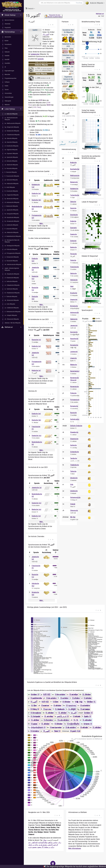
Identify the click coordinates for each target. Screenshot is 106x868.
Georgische (74, 332)
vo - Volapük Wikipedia (11, 315)
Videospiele (8, 101)
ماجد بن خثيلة (33, 845)
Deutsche (73, 208)
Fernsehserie (8, 44)
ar (40, 14)
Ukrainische (74, 478)
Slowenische (74, 439)
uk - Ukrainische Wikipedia (12, 300)
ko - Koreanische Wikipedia (12, 221)
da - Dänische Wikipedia (11, 138)
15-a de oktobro (63, 720)
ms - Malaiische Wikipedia (12, 232)
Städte (6, 86)
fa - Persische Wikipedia (11, 168)
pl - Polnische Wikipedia (11, 249)
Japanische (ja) (37, 488)
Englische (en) (36, 193)
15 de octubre (60, 694)
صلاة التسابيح (43, 842)
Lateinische (74, 352)
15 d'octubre (48, 720)
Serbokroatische (76, 419)
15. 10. (76, 720)
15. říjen (34, 705)
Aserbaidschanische (77, 169)
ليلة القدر (35, 842)
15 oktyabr (76, 716)
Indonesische (74, 313)
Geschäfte (7, 63)
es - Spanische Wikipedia (11, 157)
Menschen (7, 74)
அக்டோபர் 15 (63, 716)
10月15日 (47, 694)
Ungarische (74, 300)
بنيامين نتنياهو (53, 842)
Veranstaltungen (9, 97)
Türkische (73, 471)
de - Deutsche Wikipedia (11, 142)
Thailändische (75, 465)
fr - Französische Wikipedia (12, 176)
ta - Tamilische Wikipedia (11, 289)
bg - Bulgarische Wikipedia (12, 127)
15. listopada (35, 716)
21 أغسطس (73, 143)
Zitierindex (8, 24)
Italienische (74, 319)
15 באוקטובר (71, 705)
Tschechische (75, 195)
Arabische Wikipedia (95, 3)
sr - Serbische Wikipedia (11, 281)
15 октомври (85, 709)
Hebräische (74, 280)
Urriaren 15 (88, 724)
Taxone (7, 90)
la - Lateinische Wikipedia (11, 225)
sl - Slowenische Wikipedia (12, 278)
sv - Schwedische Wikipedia (12, 285)
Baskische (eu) (36, 509)
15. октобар (48, 716)
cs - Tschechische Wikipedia (12, 135)
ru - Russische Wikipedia (11, 261)
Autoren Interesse (9, 20)
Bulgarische (74, 182)
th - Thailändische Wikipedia (12, 293)
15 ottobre (76, 698)
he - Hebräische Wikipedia (12, 184)
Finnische (73, 260)
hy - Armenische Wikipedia (12, 199)
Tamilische (74, 458)
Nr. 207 (91, 77)
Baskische (73, 247)
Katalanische (74, 189)
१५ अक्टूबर (72, 709)
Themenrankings (11, 32)
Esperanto (73, 228)
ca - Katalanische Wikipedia (12, 131)
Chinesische (74, 510)
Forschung (79, 3)
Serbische (73, 445)
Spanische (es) (36, 436)
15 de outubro (51, 698)
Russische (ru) (36, 340)
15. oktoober (87, 720)
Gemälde (7, 56)
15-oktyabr (84, 727)
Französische (74, 267)
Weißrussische (75, 176)
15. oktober (49, 713)
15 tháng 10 (35, 709)
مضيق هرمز (43, 845)
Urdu (72, 484)
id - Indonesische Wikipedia (12, 202)
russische (41, 59)
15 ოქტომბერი (73, 724)
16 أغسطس (62, 143)
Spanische (73, 234)
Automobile (8, 37)
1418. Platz (37, 107)
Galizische (73, 273)
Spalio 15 (87, 716)
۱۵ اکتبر (73, 713)
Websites (7, 105)
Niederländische (75, 371)
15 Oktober (66, 702)
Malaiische (74, 365)
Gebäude (7, 52)
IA (5, 67)
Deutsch (30, 8)
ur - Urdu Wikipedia (10, 304)
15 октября (73, 694)
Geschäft (7, 59)
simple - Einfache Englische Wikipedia (12, 269)
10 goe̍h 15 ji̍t (75, 731)
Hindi (72, 286)
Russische (73, 413)
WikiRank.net (12, 327)
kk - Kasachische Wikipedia (12, 217)
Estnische (73, 241)
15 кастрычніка (55, 727)
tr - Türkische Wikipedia (11, 296)
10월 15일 (79, 702)
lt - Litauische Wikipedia (11, 229)
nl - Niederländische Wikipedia (13, 236)
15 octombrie (85, 705)
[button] (48, 25)
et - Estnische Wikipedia (11, 161)
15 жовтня (45, 705)
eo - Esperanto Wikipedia (11, 153)
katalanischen (35, 54)
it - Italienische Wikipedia (11, 206)
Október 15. (91, 702)
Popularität (8, 28)
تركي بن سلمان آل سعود (46, 847)
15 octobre (64, 698)
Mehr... (42, 223)
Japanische (74, 326)
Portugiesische (75, 400)
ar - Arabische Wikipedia (11, 114)
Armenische (74, 306)
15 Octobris (35, 731)
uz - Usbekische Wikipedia (12, 308)
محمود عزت (32, 847)
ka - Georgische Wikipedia (12, 214)
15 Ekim (55, 702)
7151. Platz (45, 90)
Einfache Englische (76, 426)
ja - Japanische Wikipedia (11, 210)
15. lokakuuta (59, 709)
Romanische (74, 406)
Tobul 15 (57, 731)
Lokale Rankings (11, 109)
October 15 (35, 694)
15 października (36, 698)
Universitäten (8, 93)
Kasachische (74, 339)
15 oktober (87, 698)
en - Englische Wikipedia (11, 150)
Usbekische (74, 491)
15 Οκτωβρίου (36, 713)
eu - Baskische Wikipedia (11, 165)
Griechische (74, 215)
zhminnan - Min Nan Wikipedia (13, 323)
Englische (73, 221)
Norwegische (74, 387)
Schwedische (75, 452)
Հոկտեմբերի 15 (38, 727)
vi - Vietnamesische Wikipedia (13, 312)
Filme (6, 48)
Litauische (73, 358)
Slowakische (74, 432)
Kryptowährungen (9, 71)
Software (7, 82)
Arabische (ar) (36, 370)
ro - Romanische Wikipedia (12, 257)
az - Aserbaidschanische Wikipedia (11, 119)
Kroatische (74, 293)
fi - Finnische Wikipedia (11, 172)
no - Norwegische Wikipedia (12, 246)
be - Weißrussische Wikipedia (13, 123)
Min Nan (73, 517)
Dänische (73, 202)
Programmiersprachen (11, 78)
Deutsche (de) (36, 200)
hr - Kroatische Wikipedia (11, 191)
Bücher (7, 41)
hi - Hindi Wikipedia (10, 187)
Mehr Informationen (75, 848)
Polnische (73, 393)
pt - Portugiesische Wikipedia (13, 253)
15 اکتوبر (46, 731)
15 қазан (34, 724)
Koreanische (74, 345)
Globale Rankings (11, 15)
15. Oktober (86, 694)
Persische (73, 254)
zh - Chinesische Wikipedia (12, 319)
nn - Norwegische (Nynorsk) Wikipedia (12, 241)
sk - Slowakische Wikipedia (12, 274)
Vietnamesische (75, 497)
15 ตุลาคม (47, 709)
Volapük (73, 504)
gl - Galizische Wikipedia (11, 180)
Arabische (73, 163)
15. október (35, 720)
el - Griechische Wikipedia (11, 146)
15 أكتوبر (46, 34)
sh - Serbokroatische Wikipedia (13, 264)
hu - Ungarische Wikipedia (12, 195)
